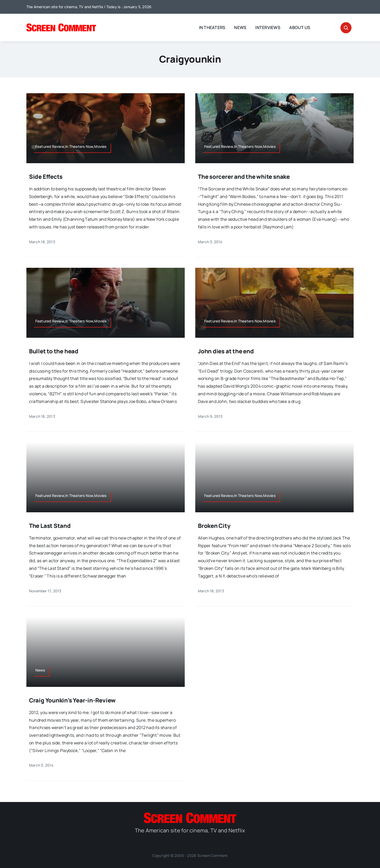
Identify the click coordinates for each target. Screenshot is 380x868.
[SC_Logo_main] (61, 26)
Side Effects (46, 177)
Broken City (214, 526)
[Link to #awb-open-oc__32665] (346, 28)
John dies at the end (226, 351)
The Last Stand (50, 526)
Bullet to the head (54, 351)
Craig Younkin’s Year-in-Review (72, 700)
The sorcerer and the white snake (244, 177)
